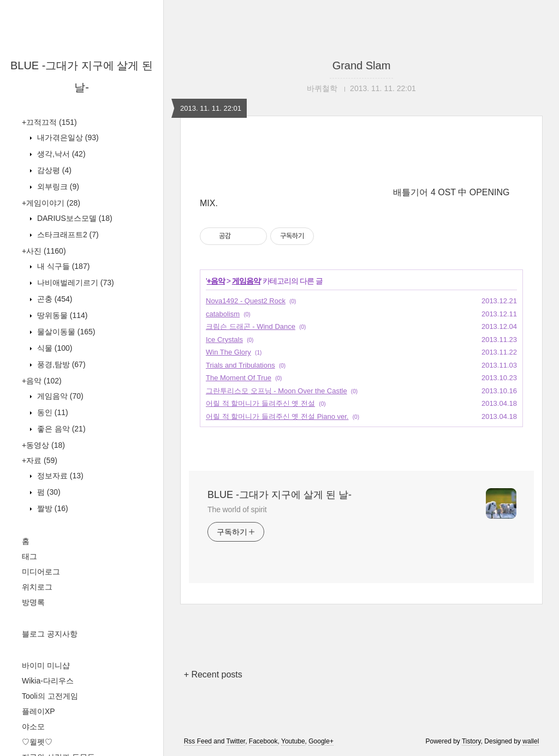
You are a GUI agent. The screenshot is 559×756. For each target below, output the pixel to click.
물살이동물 (65, 332)
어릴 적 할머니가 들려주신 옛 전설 (260, 403)
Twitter (236, 741)
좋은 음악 (60, 429)
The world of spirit (237, 509)
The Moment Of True (239, 378)
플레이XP (38, 711)
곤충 (53, 299)
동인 (52, 412)
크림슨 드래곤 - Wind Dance (251, 326)
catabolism (223, 314)
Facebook (263, 741)
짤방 (52, 508)
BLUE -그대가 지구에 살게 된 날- (279, 495)
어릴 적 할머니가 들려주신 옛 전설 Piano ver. (277, 416)
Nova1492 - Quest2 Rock (246, 301)
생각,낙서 (60, 154)
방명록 (33, 602)
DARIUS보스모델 (74, 218)
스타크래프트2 (67, 235)
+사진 (44, 251)
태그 (29, 556)
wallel (531, 741)
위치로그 (37, 587)
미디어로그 (41, 572)
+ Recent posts (213, 674)
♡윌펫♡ (37, 742)
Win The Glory (228, 352)
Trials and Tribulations (240, 365)
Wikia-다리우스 (48, 681)
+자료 (40, 460)
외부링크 (57, 187)
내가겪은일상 (67, 137)
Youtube (293, 741)
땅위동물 (61, 315)
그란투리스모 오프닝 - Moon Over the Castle (276, 391)
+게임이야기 (51, 203)
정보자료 (59, 476)
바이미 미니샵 (46, 665)
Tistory (471, 741)
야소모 (33, 727)
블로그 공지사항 (50, 634)
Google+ (321, 741)
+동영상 (43, 445)
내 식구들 (62, 266)
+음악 (42, 381)
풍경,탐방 (60, 364)
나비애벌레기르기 (75, 283)
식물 (53, 348)
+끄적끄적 (49, 122)
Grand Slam (362, 65)
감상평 (53, 170)
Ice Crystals (224, 340)
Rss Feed (198, 741)
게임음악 (59, 396)
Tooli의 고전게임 (50, 696)
